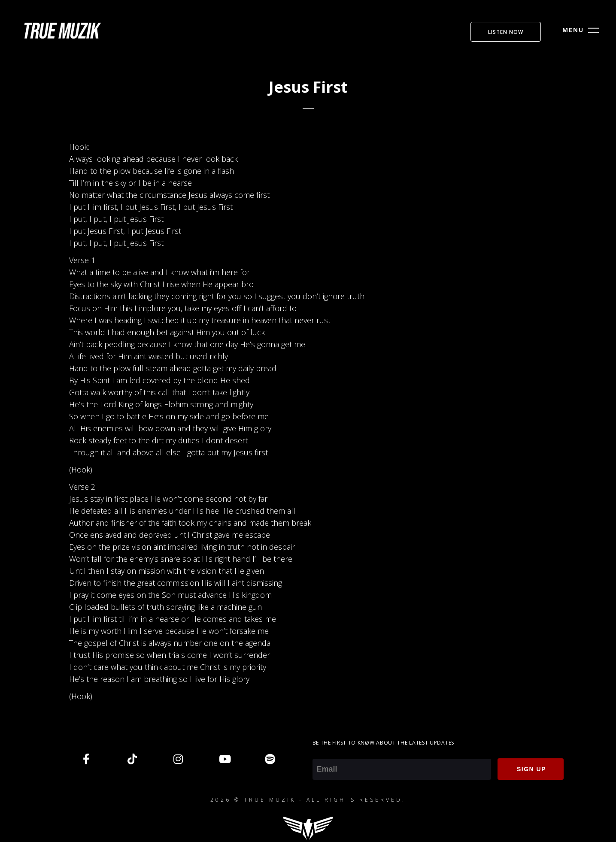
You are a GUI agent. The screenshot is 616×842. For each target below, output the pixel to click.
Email (322, 753)
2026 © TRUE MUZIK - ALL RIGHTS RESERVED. (308, 800)
